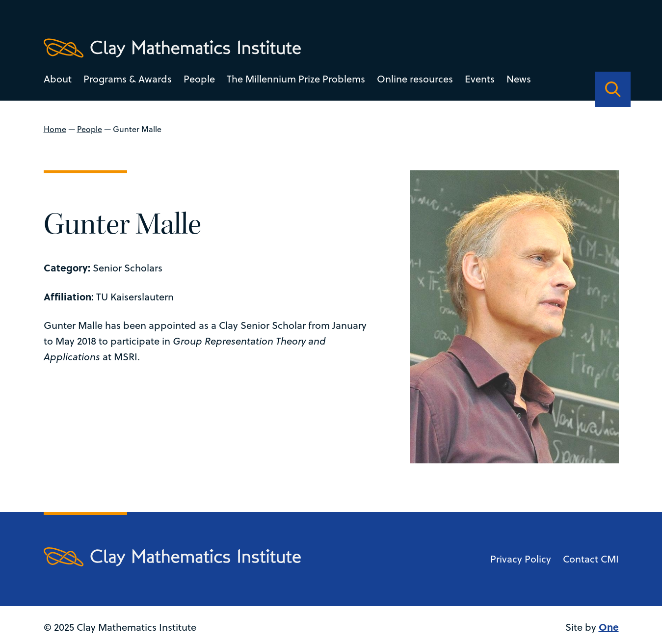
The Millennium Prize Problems (296, 79)
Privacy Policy (520, 559)
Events (480, 79)
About (58, 79)
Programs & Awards (128, 79)
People (199, 79)
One (608, 627)
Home (55, 129)
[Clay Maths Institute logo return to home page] (172, 48)
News (519, 79)
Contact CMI (590, 559)
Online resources (415, 79)
